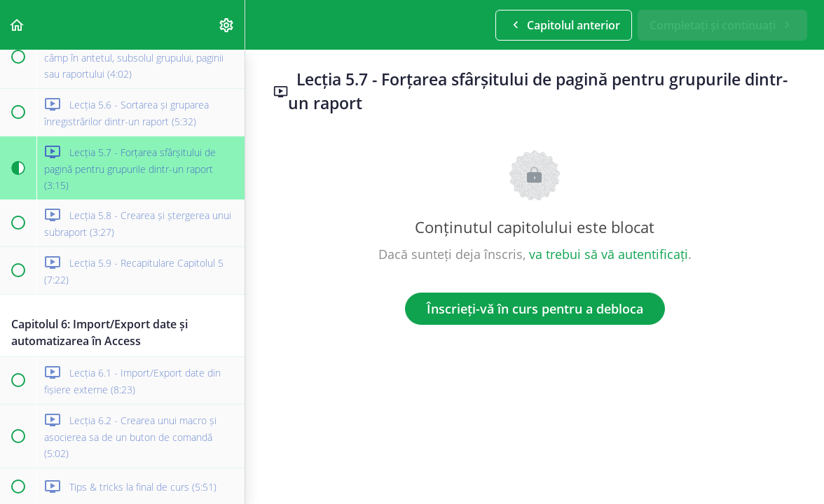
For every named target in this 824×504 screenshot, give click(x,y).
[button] (18, 25)
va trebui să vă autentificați (609, 254)
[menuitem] (227, 25)
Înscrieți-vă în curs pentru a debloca (535, 309)
